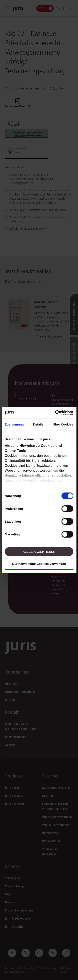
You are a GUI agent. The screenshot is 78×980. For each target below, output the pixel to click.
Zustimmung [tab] (14, 424)
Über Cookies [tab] (63, 424)
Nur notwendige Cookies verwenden (39, 564)
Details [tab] (38, 424)
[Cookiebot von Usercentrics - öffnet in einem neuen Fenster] (56, 413)
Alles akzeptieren (39, 551)
